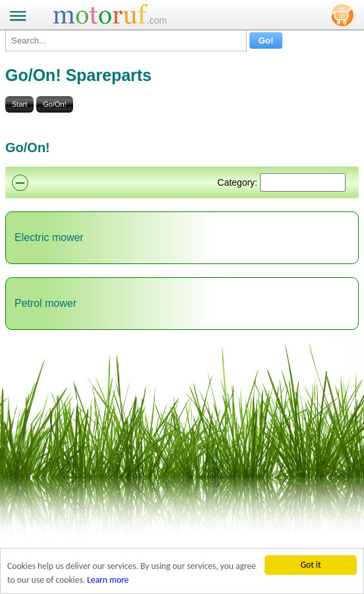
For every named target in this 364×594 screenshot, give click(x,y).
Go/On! (54, 104)
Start (19, 104)
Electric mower (49, 237)
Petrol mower (45, 303)
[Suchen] (303, 182)
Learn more (108, 580)
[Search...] (126, 40)
